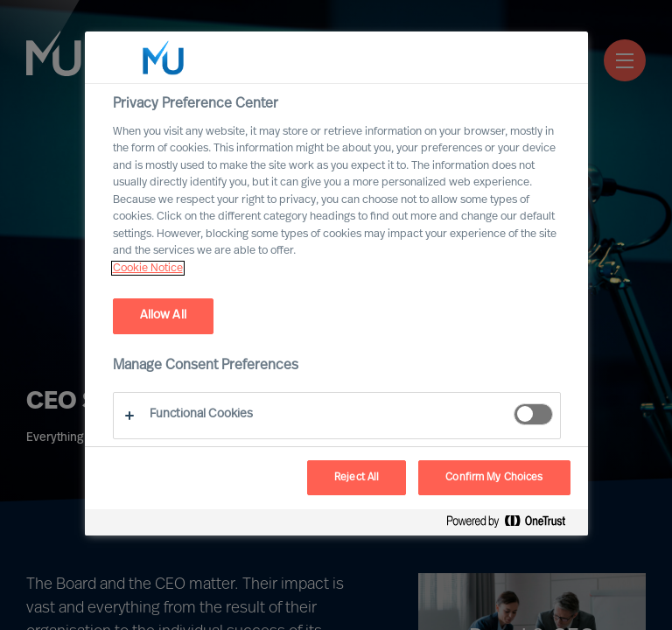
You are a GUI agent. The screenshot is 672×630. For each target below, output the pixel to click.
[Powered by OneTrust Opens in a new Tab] (513, 525)
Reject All (357, 478)
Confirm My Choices (494, 478)
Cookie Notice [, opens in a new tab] (148, 268)
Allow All (163, 315)
